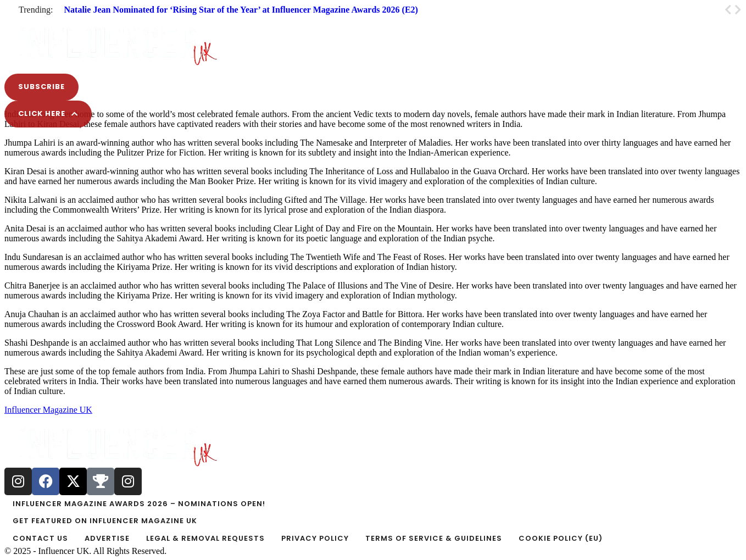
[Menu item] (373, 504)
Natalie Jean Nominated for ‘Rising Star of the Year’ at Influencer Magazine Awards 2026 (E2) (241, 10)
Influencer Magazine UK (48, 410)
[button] (373, 19)
